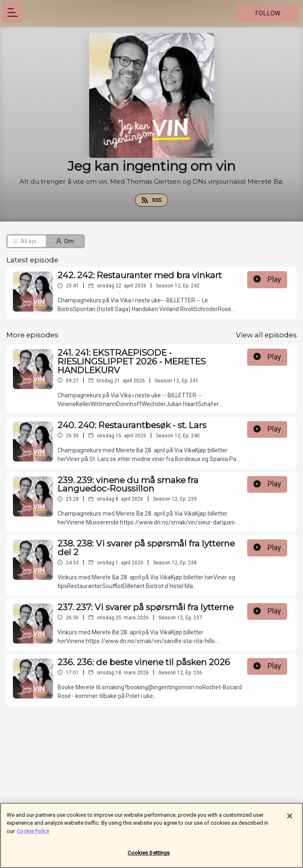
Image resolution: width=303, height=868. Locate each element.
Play (267, 279)
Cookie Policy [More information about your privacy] (33, 835)
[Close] (290, 820)
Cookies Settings (149, 857)
